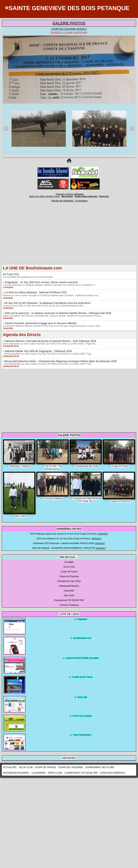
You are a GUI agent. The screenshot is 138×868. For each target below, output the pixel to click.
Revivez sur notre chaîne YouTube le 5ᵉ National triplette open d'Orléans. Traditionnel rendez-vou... (51, 295)
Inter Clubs (20, 516)
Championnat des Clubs (87, 466)
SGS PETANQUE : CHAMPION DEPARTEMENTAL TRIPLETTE (64, 548)
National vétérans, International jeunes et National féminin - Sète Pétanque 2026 (50, 341)
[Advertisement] (69, 238)
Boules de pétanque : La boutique (70, 201)
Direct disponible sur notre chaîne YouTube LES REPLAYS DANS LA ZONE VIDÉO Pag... (48, 354)
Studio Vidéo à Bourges (86, 196)
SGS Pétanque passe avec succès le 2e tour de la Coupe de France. (64, 534)
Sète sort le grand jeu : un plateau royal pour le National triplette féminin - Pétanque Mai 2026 (58, 313)
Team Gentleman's (82, 735)
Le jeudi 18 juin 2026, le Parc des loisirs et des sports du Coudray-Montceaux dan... (44, 306)
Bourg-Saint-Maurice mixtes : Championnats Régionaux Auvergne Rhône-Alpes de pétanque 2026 (61, 361)
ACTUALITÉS (11, 274)
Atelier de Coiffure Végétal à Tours (45, 196)
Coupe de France (120, 466)
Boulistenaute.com (82, 638)
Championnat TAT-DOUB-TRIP (69, 600)
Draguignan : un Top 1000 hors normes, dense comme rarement (41, 282)
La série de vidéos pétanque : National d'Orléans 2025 (36, 292)
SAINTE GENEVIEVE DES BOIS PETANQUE (69, 8)
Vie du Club (69, 567)
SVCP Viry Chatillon (82, 716)
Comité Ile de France (82, 677)
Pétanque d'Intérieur (70, 194)
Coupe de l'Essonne (120, 501)
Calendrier (69, 591)
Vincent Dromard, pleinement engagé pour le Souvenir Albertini (41, 323)
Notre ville (82, 697)
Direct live (104, 196)
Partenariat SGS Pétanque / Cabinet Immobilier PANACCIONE (64, 543)
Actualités (69, 562)
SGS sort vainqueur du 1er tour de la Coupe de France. (64, 539)
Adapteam (82, 619)
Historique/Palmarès (69, 586)
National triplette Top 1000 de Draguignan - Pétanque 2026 (38, 351)
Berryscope (67, 196)
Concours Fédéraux (54, 498)
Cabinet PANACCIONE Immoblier (82, 658)
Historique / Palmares (20, 466)
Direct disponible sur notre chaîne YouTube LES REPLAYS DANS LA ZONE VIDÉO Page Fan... (50, 344)
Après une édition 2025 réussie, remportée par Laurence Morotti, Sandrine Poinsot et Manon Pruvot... (53, 316)
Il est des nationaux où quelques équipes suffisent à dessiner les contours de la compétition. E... (50, 285)
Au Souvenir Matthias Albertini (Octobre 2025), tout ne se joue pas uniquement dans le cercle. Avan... (52, 326)
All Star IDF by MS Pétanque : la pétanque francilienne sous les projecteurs (48, 303)
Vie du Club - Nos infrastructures (54, 468)
